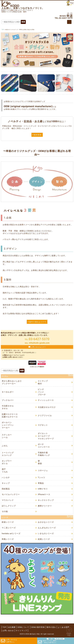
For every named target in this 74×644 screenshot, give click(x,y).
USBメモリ (43, 489)
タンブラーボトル (7, 462)
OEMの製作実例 (38, 627)
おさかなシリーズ (46, 522)
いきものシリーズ (46, 533)
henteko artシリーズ (11, 533)
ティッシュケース (46, 400)
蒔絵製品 (6, 489)
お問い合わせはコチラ (38, 347)
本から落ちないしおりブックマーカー (12, 382)
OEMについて (23, 627)
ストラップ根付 (43, 382)
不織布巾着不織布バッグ (44, 454)
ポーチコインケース (44, 446)
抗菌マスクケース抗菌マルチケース (10, 415)
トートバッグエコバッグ (8, 454)
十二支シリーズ (9, 528)
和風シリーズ (8, 539)
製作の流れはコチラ (38, 322)
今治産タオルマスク (47, 407)
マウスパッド (8, 500)
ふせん (5, 446)
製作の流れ (51, 627)
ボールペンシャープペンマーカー (8, 425)
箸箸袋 (40, 462)
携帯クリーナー (45, 506)
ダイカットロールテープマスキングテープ (46, 436)
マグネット (43, 425)
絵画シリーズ (44, 539)
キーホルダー (8, 392)
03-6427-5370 (37, 339)
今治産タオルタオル (8, 407)
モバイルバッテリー (11, 494)
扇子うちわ (5, 470)
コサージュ (43, 470)
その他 (5, 511)
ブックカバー (8, 400)
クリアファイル (45, 415)
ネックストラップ (46, 500)
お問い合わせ (8, 631)
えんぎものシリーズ (47, 528)
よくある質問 (64, 627)
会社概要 (12, 627)
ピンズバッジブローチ (42, 392)
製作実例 (38, 135)
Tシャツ (41, 477)
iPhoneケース (44, 494)
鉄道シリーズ (8, 522)
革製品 (41, 483)
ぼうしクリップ (9, 506)
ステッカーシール (7, 436)
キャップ (6, 483)
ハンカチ (6, 477)
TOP (4, 627)
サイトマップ (21, 631)
